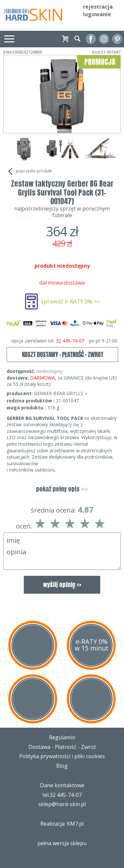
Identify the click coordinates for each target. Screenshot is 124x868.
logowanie (97, 14)
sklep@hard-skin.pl (62, 804)
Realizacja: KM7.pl (62, 824)
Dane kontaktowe (62, 785)
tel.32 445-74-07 (62, 795)
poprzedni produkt (29, 171)
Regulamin (62, 737)
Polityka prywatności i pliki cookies (62, 756)
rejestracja (98, 7)
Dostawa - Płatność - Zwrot (62, 747)
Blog (62, 766)
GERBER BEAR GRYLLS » (61, 393)
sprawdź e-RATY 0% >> (71, 301)
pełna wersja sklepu (62, 843)
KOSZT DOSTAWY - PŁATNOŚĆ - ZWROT (62, 354)
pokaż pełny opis (62, 489)
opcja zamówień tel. (64, 341)
